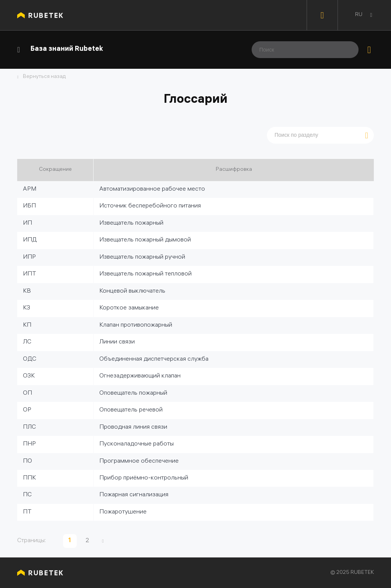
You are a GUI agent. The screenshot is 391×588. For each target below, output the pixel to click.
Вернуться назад (44, 77)
